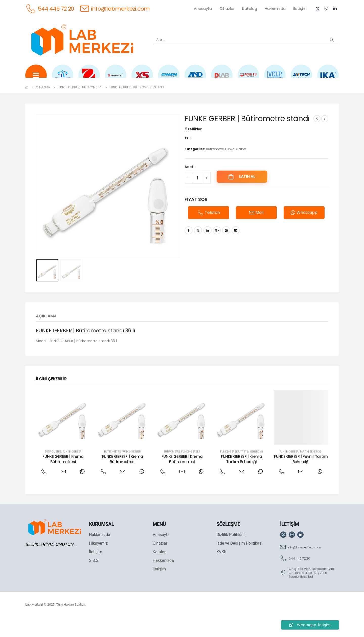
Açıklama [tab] (46, 335)
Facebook (189, 250)
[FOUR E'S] (248, 79)
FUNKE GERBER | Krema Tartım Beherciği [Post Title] (242, 478)
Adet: (190, 186)
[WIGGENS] (169, 79)
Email (236, 250)
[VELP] (275, 79)
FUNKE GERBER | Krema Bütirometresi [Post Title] (63, 478)
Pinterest (226, 250)
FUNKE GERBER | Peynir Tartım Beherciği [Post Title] (301, 478)
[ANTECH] (301, 79)
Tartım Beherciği (252, 471)
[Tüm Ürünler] (36, 79)
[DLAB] (222, 79)
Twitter (198, 250)
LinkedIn (208, 250)
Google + (217, 250)
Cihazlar (227, 8)
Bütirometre (215, 168)
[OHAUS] (89, 79)
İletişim (300, 8)
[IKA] (328, 79)
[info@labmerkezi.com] (115, 8)
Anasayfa (203, 8)
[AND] (195, 79)
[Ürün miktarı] (198, 197)
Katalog (250, 8)
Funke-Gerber (236, 168)
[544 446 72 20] (50, 8)
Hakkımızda (275, 8)
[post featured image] (63, 437)
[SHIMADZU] (116, 79)
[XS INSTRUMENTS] (142, 79)
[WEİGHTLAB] (63, 79)
